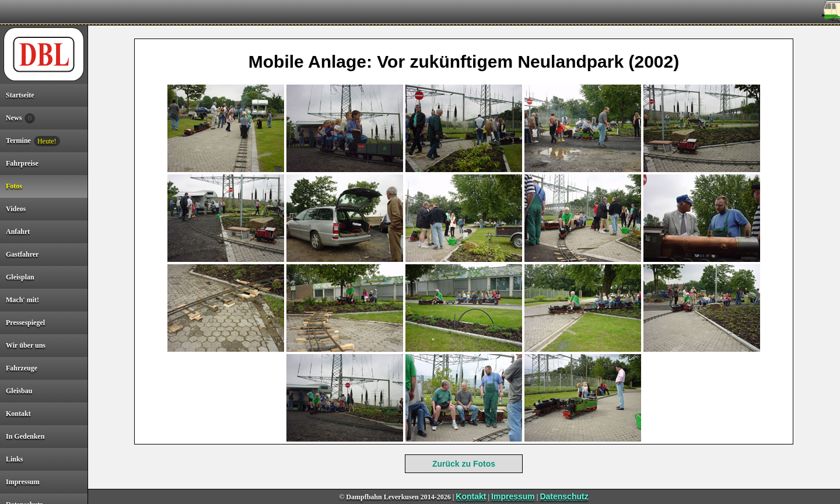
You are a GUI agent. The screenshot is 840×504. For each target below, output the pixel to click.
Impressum (513, 496)
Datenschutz (564, 496)
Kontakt (471, 496)
